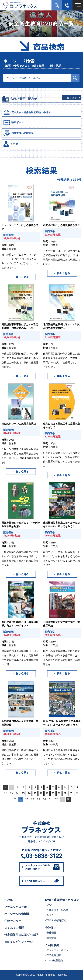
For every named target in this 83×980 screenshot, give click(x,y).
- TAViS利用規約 (54, 960)
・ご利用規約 (51, 945)
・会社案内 (49, 928)
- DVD (48, 905)
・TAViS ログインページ (17, 942)
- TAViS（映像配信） (56, 920)
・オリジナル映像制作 (16, 914)
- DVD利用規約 (53, 955)
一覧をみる (70, 98)
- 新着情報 (51, 938)
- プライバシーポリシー (58, 950)
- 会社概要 (51, 933)
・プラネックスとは (14, 907)
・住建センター (11, 921)
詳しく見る (21, 277)
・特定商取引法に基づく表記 (20, 935)
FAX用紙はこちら (43, 881)
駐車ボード (14, 123)
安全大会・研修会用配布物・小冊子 (27, 112)
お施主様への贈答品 (18, 133)
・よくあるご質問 (13, 928)
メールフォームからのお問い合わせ (42, 867)
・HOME (7, 900)
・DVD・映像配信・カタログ (61, 900)
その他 (11, 144)
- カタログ (51, 915)
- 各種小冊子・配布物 (57, 910)
